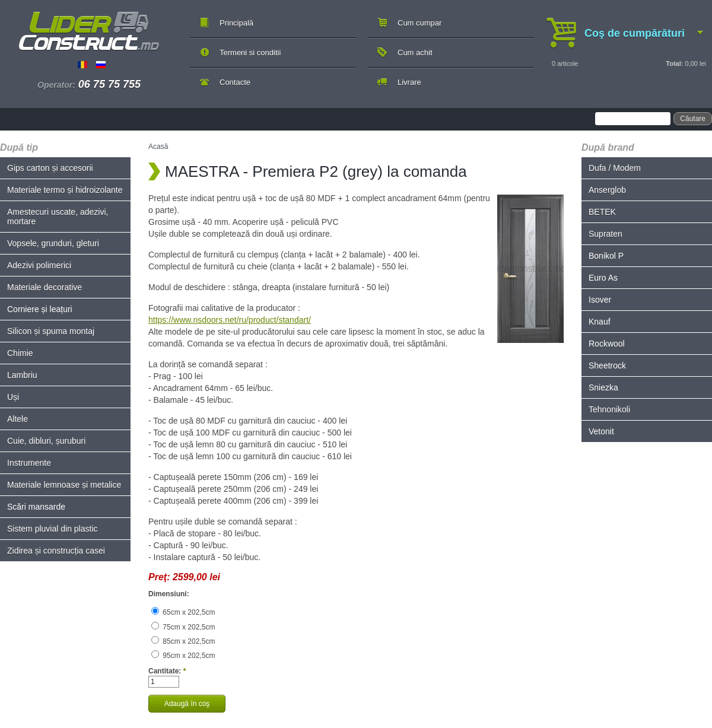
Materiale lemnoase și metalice (64, 485)
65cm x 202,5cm (183, 612)
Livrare (409, 82)
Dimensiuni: (169, 594)
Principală (236, 23)
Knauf (600, 322)
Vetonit (601, 431)
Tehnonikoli (609, 409)
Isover (600, 300)
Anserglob (607, 190)
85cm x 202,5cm (183, 641)
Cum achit (415, 53)
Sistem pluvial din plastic (53, 529)
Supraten (605, 234)
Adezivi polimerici (39, 265)
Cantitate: (167, 671)
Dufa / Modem (615, 168)
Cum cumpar (419, 23)
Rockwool (607, 344)
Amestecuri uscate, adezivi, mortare (58, 217)
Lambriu (22, 375)
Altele (18, 419)
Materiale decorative (44, 287)
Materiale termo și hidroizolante (65, 190)
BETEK (602, 212)
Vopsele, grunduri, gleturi (53, 243)
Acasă (158, 147)
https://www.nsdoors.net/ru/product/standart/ (230, 320)
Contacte (235, 82)
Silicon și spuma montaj (51, 331)
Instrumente (29, 463)
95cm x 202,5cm (183, 656)
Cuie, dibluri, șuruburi (46, 441)
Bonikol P (606, 256)
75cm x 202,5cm (183, 627)
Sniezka (603, 387)
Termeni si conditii (250, 53)
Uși (13, 397)
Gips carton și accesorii (50, 168)
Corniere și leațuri (40, 309)
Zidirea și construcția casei (56, 551)
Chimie (20, 353)
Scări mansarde (36, 507)
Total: (674, 63)
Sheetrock (607, 365)
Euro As (603, 278)
